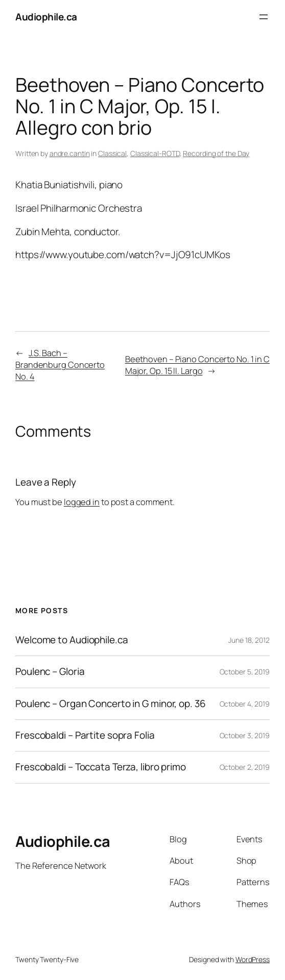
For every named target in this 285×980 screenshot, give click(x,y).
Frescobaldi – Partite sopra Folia (85, 735)
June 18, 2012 (249, 640)
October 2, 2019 (245, 767)
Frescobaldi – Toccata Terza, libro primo (101, 767)
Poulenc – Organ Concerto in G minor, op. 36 (111, 704)
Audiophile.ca (46, 17)
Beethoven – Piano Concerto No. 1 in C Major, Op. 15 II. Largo (197, 365)
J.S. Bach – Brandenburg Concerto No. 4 (60, 365)
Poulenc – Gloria (50, 672)
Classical (112, 153)
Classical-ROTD (155, 153)
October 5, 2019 (245, 672)
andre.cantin (70, 153)
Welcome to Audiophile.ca (72, 640)
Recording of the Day (216, 153)
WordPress (253, 959)
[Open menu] (264, 17)
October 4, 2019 (245, 704)
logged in (82, 502)
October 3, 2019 (245, 735)
